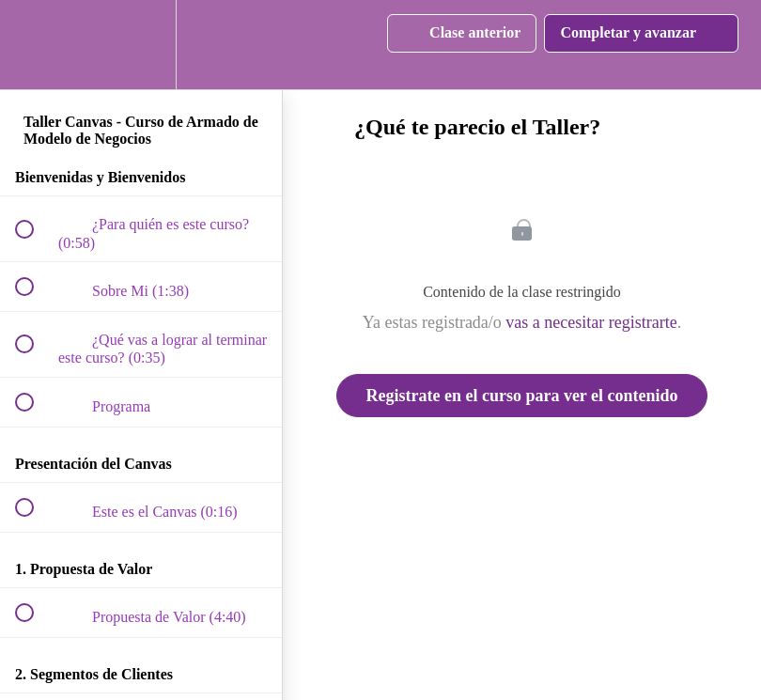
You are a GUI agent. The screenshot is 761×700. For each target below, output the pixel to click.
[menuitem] (141, 45)
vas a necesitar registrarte (591, 322)
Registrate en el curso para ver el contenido (521, 396)
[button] (35, 45)
